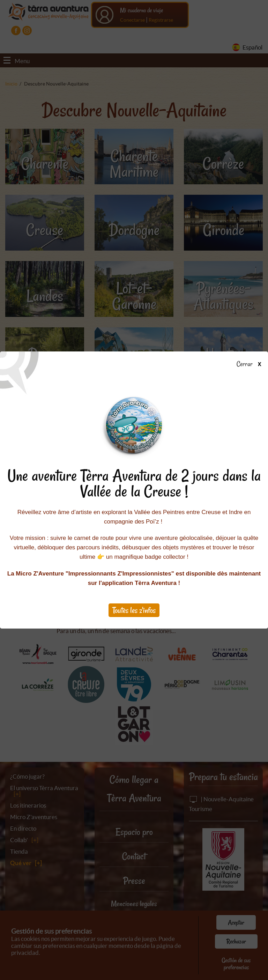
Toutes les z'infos (134, 610)
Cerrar (251, 364)
